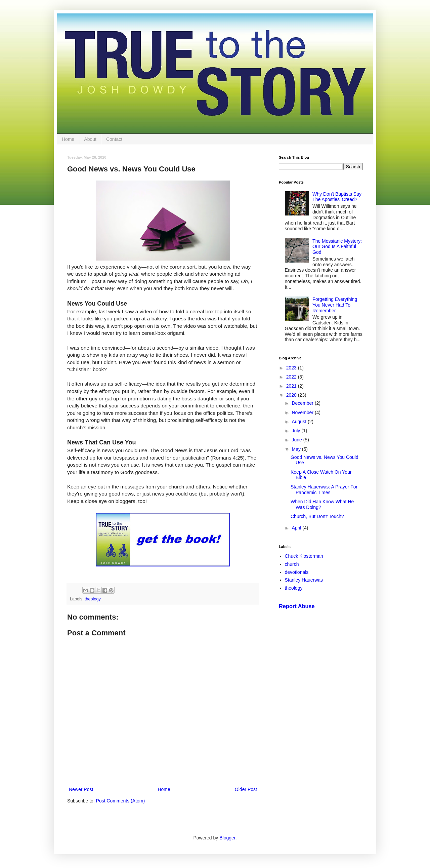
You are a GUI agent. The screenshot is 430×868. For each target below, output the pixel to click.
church (292, 564)
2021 (292, 386)
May (297, 449)
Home (68, 139)
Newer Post (81, 789)
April (297, 528)
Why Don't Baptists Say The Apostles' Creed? (337, 197)
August (299, 422)
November (303, 412)
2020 (292, 395)
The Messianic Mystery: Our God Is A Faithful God (337, 247)
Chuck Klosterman (304, 556)
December (303, 403)
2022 (292, 377)
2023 (292, 368)
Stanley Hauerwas (304, 580)
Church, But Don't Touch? (317, 516)
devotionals (297, 572)
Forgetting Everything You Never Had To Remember (335, 305)
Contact (114, 139)
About (90, 139)
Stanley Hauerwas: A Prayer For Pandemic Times (324, 490)
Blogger (227, 838)
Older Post (246, 789)
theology (93, 599)
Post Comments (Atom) (120, 801)
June (297, 440)
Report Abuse (297, 606)
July (296, 431)
